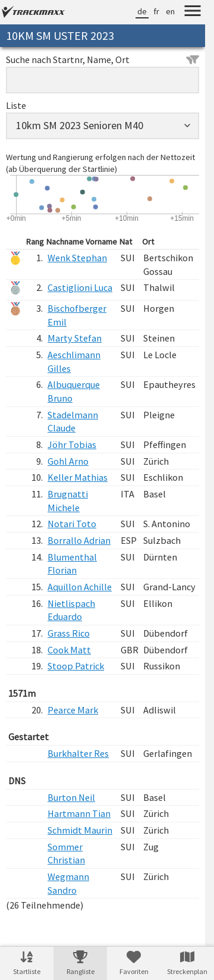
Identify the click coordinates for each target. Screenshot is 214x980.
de (142, 11)
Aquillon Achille (80, 587)
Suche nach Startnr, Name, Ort (103, 60)
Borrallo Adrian (79, 540)
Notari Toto (72, 524)
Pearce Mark (73, 710)
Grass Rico (69, 633)
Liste (16, 105)
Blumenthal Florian (72, 564)
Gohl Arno (68, 461)
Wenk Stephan (77, 258)
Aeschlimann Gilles (74, 361)
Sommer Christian (66, 854)
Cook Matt (69, 650)
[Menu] (193, 12)
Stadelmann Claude (73, 422)
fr (156, 11)
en (170, 11)
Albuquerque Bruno (74, 391)
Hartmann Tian (79, 813)
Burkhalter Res (78, 753)
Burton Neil (71, 797)
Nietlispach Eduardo (71, 610)
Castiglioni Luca (80, 287)
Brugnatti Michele (68, 501)
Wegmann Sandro (68, 883)
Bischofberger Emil (77, 315)
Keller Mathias (78, 477)
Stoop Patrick (76, 666)
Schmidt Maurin (80, 830)
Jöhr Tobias (72, 444)
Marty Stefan (75, 338)
